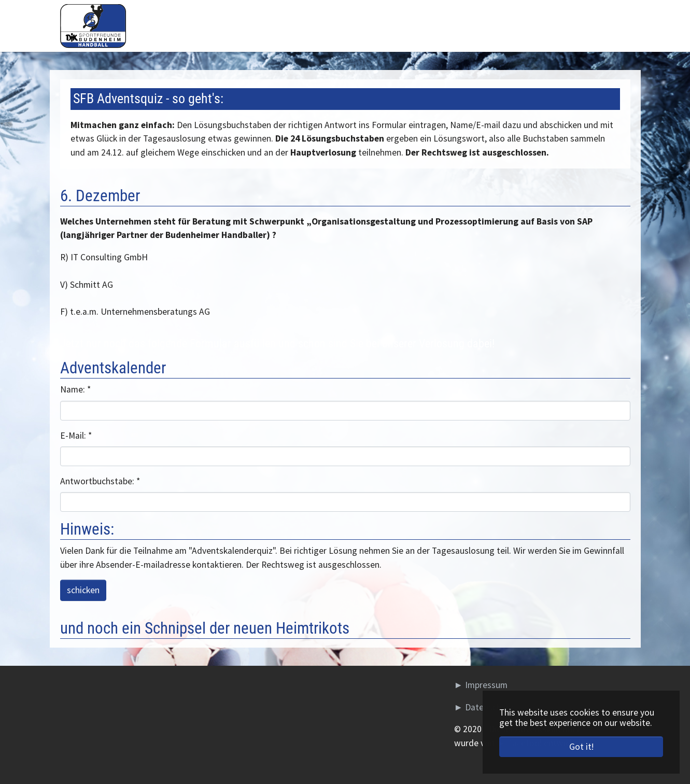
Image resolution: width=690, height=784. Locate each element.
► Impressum (481, 685)
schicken (83, 590)
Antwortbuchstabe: (100, 481)
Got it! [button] (581, 747)
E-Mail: (76, 436)
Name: (75, 389)
